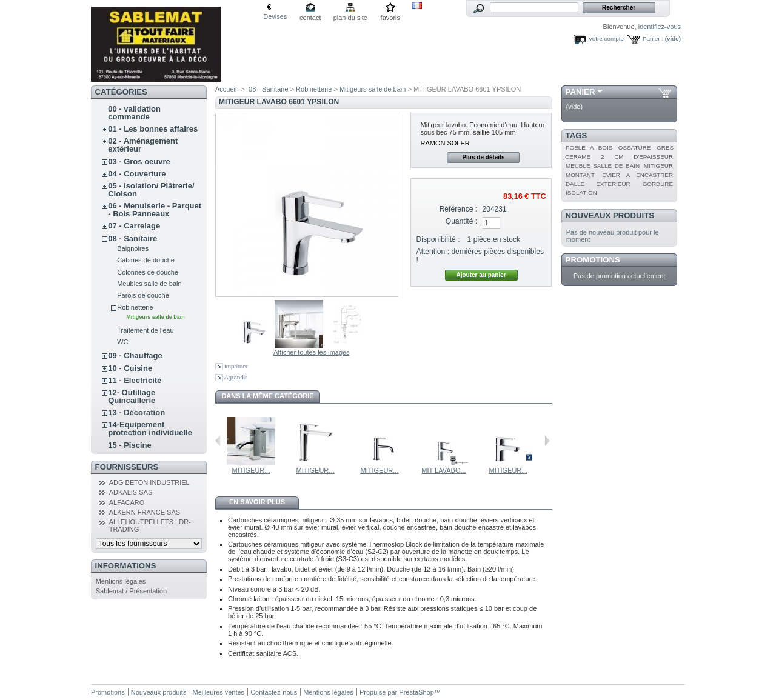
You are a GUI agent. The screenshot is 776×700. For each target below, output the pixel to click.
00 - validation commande (134, 113)
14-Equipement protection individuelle (150, 428)
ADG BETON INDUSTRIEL (149, 482)
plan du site (350, 18)
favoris (390, 18)
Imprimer (236, 366)
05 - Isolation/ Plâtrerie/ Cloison (151, 190)
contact (310, 18)
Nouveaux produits (610, 215)
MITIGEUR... (251, 470)
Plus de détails (483, 157)
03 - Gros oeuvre (139, 162)
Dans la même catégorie (267, 396)
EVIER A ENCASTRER (637, 175)
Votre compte (606, 38)
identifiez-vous (660, 27)
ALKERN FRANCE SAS (145, 512)
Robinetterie (135, 307)
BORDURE (658, 184)
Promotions (593, 260)
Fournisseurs (127, 467)
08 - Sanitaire (132, 238)
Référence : (459, 209)
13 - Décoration (136, 412)
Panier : (653, 38)
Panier (580, 92)
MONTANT (580, 175)
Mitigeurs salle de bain (156, 317)
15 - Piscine (130, 445)
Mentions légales (121, 581)
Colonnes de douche (148, 272)
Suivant (547, 441)
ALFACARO (127, 502)
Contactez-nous (274, 692)
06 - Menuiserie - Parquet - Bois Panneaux (155, 210)
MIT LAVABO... (443, 470)
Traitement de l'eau (145, 330)
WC (122, 342)
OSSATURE (635, 148)
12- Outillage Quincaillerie (132, 396)
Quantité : (461, 221)
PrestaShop (416, 692)
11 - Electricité (135, 380)
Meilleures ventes (219, 692)
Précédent (218, 441)
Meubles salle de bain (149, 284)
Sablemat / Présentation (131, 591)
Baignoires (133, 248)
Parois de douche (143, 295)
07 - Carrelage (134, 226)
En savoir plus (257, 502)
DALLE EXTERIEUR (598, 184)
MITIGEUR (658, 166)
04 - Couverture (137, 174)
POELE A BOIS (589, 148)
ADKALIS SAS (131, 492)
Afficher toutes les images (312, 352)
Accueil (226, 89)
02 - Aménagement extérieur (143, 145)
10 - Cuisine (130, 368)
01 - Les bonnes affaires (153, 129)
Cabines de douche (146, 260)
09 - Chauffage (135, 355)
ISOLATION (581, 192)
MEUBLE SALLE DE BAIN (603, 166)
